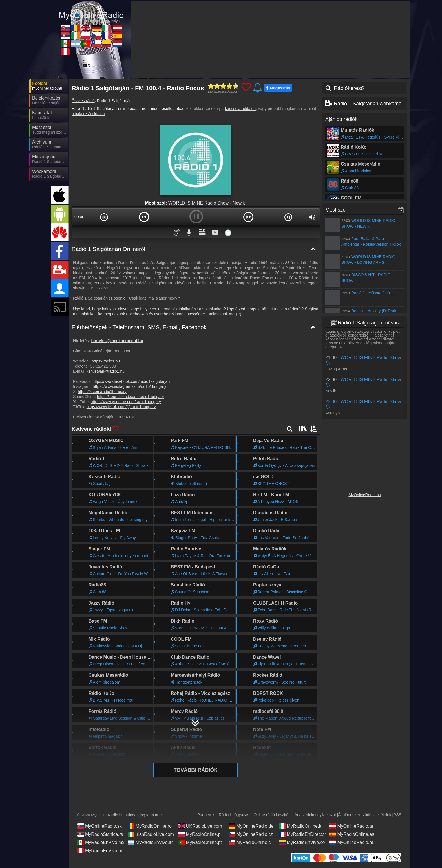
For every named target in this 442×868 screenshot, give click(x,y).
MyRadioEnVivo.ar (150, 842)
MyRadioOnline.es (352, 834)
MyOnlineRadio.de (251, 826)
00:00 (79, 217)
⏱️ (228, 232)
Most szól (336, 210)
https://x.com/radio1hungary (102, 392)
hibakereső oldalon (88, 114)
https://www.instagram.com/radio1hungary (130, 386)
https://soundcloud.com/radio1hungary (130, 397)
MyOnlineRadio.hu (365, 495)
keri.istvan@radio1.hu (105, 371)
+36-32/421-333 (102, 366)
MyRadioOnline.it (300, 826)
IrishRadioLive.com (151, 834)
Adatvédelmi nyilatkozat (315, 815)
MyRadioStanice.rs (100, 834)
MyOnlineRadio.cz (251, 834)
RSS (397, 815)
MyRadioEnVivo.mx (101, 842)
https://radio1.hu (106, 361)
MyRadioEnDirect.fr (303, 834)
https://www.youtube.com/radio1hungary (126, 402)
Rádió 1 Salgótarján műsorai (370, 323)
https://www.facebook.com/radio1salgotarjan (131, 381)
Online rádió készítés (272, 815)
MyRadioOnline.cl (250, 842)
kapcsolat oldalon (240, 109)
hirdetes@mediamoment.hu (117, 341)
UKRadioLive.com (200, 826)
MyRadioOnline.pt (200, 842)
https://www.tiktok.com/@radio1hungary (121, 407)
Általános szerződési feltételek (364, 815)
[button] (104, 217)
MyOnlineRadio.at (351, 826)
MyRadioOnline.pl (200, 834)
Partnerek (206, 815)
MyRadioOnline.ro (150, 826)
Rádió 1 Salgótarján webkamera (370, 104)
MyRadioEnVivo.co (302, 842)
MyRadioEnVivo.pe (100, 851)
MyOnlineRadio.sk (100, 826)
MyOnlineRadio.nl (351, 842)
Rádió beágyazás (234, 815)
